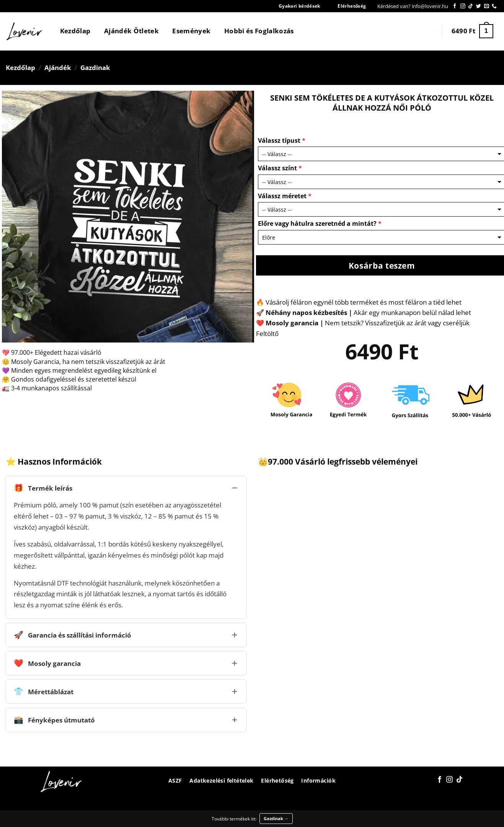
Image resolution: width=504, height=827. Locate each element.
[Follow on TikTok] (471, 6)
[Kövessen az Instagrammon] (463, 6)
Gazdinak (95, 68)
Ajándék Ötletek (131, 31)
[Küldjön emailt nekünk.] (487, 6)
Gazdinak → (276, 818)
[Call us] (494, 6)
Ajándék (58, 68)
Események (191, 31)
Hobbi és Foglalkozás (259, 31)
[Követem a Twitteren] (479, 6)
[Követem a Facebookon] (455, 6)
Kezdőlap (75, 31)
